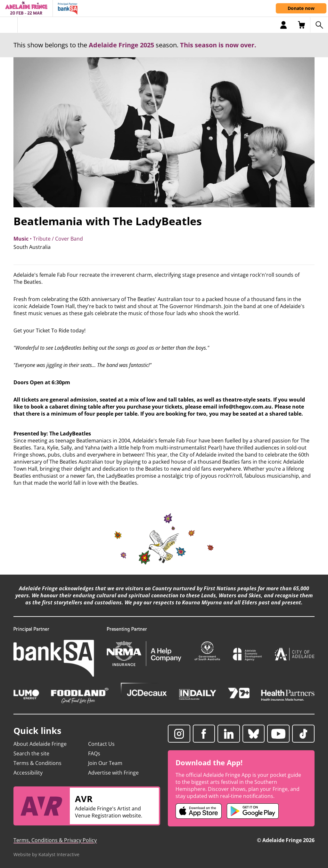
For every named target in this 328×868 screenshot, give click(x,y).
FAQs (94, 753)
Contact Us (101, 744)
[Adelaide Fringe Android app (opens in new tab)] (253, 811)
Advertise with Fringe (113, 773)
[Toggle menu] (9, 25)
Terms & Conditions (37, 763)
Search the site (31, 753)
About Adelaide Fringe (40, 744)
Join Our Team (105, 763)
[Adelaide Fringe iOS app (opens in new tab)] (199, 811)
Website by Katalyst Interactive (46, 854)
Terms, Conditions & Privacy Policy (55, 840)
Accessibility (28, 773)
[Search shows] (319, 25)
